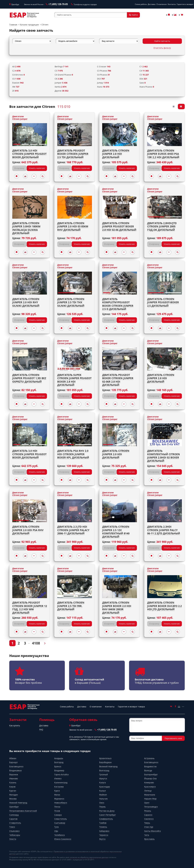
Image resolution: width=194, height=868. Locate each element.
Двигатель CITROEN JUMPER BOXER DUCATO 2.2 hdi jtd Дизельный (164, 606)
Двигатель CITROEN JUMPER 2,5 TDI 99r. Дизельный (71, 606)
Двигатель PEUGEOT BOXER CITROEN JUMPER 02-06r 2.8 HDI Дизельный (118, 380)
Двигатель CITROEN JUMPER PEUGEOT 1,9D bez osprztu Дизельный (29, 378)
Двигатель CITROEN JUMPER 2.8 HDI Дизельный (161, 378)
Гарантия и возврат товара (131, 707)
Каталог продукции (29, 25)
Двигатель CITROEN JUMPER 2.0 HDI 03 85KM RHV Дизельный (73, 226)
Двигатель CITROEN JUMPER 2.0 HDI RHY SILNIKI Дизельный (26, 302)
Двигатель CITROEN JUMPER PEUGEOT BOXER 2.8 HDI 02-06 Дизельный (119, 226)
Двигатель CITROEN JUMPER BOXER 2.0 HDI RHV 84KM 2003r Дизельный (117, 608)
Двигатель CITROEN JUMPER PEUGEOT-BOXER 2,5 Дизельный (163, 302)
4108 (36, 643)
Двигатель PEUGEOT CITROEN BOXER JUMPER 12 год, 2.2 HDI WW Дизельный (30, 608)
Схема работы (141, 4)
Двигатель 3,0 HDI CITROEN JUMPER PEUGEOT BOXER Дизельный (29, 154)
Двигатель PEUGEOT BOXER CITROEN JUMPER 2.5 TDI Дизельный (73, 154)
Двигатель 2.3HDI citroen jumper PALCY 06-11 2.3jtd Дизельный (164, 530)
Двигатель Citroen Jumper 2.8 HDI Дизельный (116, 154)
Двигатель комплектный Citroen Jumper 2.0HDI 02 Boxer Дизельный (164, 456)
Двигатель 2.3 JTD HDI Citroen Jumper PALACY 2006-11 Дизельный (73, 530)
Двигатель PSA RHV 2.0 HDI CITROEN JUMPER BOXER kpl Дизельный (73, 454)
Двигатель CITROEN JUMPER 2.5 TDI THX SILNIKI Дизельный (71, 302)
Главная (13, 25)
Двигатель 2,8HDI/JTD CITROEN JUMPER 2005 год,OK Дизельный (162, 226)
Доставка (152, 4)
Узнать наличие (37, 168)
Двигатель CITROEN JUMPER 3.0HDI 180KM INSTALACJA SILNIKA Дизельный (26, 228)
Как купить (15, 725)
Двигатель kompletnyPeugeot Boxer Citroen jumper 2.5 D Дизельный (118, 304)
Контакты (172, 4)
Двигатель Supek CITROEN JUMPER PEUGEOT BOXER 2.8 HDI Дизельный (74, 380)
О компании (162, 4)
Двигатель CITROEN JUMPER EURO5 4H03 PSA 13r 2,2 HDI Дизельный (163, 154)
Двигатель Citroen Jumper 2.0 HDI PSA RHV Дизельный (28, 530)
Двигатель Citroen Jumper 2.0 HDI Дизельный (116, 454)
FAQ (41, 729)
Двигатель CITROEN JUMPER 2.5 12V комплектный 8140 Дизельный (116, 532)
